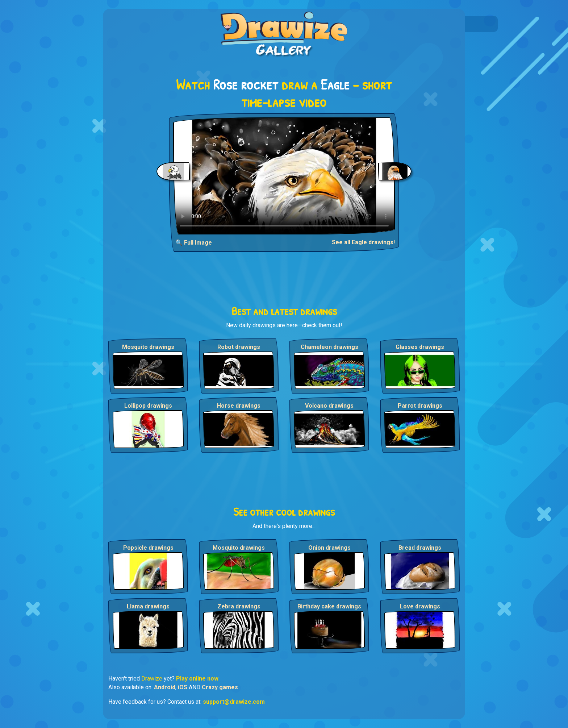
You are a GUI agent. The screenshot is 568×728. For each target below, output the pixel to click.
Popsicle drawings (148, 548)
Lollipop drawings (148, 406)
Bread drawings (420, 548)
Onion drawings (329, 548)
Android (165, 687)
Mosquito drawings (148, 347)
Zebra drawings (239, 606)
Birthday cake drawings (329, 606)
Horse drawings (239, 406)
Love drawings (420, 606)
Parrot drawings (420, 406)
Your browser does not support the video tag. (284, 176)
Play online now (197, 679)
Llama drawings (148, 606)
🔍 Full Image (194, 243)
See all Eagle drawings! (363, 242)
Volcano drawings (329, 406)
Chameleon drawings (329, 347)
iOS (183, 687)
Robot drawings (239, 347)
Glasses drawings (420, 347)
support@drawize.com (234, 702)
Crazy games (220, 687)
